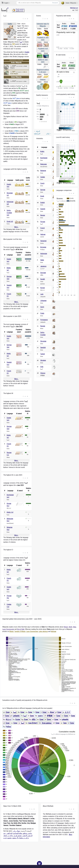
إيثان (49, 134)
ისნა (34, 719)
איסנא (40, 716)
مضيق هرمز (18, 836)
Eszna (18, 719)
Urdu (42, 367)
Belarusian (44, 164)
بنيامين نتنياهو (27, 833)
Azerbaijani (44, 158)
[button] (23, 19)
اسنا (25, 716)
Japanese (43, 266)
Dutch (42, 307)
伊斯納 (50, 716)
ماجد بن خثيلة (8, 836)
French (42, 228)
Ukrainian (43, 360)
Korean (43, 288)
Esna (8, 712)
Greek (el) (10, 221)
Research (55, 3)
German (43, 190)
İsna (65, 723)
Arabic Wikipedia (69, 3)
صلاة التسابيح (18, 833)
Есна (26, 719)
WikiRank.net (74, 8)
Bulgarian (43, 171)
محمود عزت (7, 838)
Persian (43, 222)
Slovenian (43, 341)
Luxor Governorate (8, 629)
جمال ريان (17, 831)
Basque (43, 215)
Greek (42, 196)
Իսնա (8, 727)
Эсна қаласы (47, 723)
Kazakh (43, 279)
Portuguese (44, 320)
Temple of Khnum (20, 631)
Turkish (43, 354)
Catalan (43, 177)
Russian (43, 326)
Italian (42, 260)
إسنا (21, 42)
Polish (42, 313)
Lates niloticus (43, 631)
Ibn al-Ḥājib (21, 629)
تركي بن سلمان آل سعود (21, 838)
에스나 (8, 719)
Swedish (43, 348)
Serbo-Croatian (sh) (9, 213)
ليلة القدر (9, 833)
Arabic (42, 151)
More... (16, 227)
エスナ (67, 712)
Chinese (43, 373)
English (6, 3)
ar (8, 8)
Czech (42, 183)
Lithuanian (43, 301)
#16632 (72, 66)
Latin (42, 294)
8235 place (24, 91)
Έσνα (49, 719)
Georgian (43, 273)
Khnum (66, 627)
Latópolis (16, 716)
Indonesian (44, 254)
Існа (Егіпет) (33, 723)
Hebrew (43, 234)
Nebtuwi (54, 631)
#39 (64, 66)
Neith (70, 627)
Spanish (43, 209)
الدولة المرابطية (37, 132)
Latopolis (65, 719)
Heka (74, 627)
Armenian (43, 247)
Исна (52, 712)
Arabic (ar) (10, 512)
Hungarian (43, 241)
